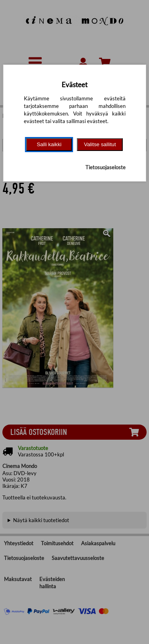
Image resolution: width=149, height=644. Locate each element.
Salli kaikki (49, 144)
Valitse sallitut (100, 144)
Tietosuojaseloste (105, 167)
